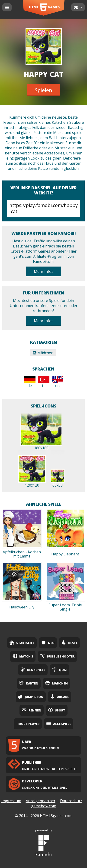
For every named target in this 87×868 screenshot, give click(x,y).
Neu (48, 643)
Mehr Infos (44, 271)
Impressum (11, 801)
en (58, 382)
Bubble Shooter (57, 656)
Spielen (43, 90)
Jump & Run (31, 697)
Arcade (60, 697)
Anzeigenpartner (41, 801)
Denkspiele (33, 670)
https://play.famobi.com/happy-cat (43, 208)
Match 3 (23, 656)
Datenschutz (71, 801)
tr (44, 382)
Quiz (60, 670)
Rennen (32, 710)
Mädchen (43, 353)
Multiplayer (29, 724)
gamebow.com (44, 806)
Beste (69, 643)
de (30, 382)
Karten (29, 683)
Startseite (22, 643)
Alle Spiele (59, 724)
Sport (57, 710)
